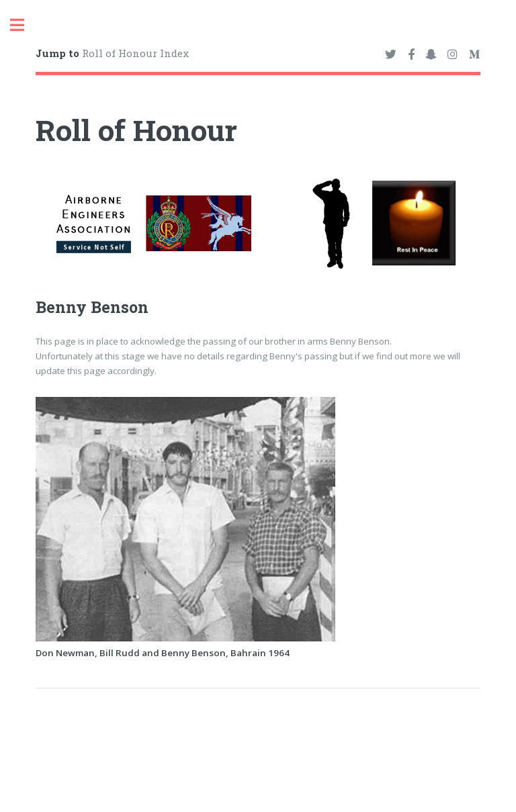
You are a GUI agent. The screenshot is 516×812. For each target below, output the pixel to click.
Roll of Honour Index (112, 53)
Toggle (24, 25)
